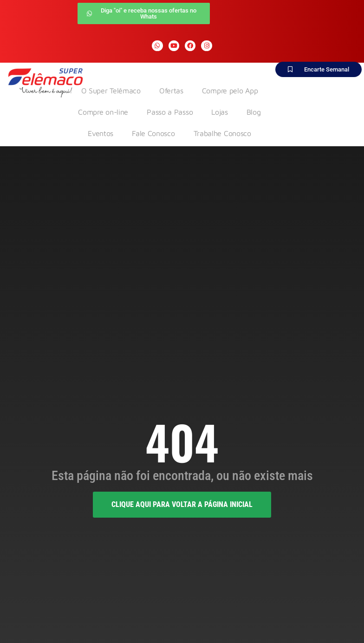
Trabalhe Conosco (222, 133)
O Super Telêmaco (111, 91)
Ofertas (171, 91)
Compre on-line (103, 112)
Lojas (220, 112)
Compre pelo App (230, 91)
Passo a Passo (170, 112)
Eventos (101, 133)
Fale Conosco (153, 133)
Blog (254, 112)
